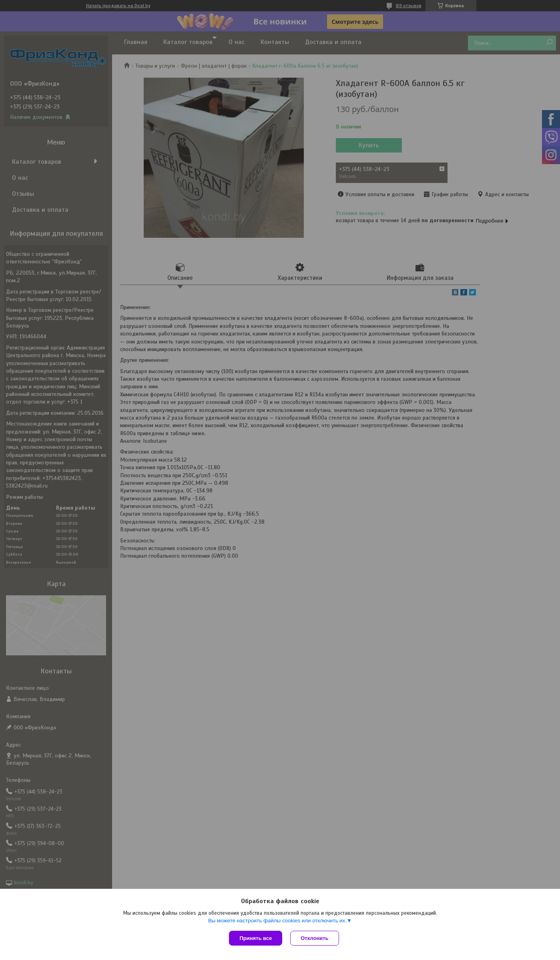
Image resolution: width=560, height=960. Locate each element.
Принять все (256, 938)
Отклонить (314, 938)
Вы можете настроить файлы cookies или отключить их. (277, 921)
